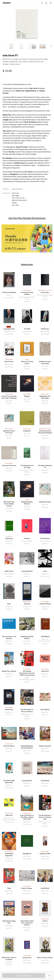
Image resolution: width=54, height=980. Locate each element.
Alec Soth (39, 59)
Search (42, 3)
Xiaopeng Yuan (16, 62)
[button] (51, 46)
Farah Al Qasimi (28, 59)
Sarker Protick (28, 62)
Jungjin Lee (17, 59)
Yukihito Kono (15, 64)
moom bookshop (7, 3)
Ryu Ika (37, 62)
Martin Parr (7, 59)
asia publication (17, 189)
